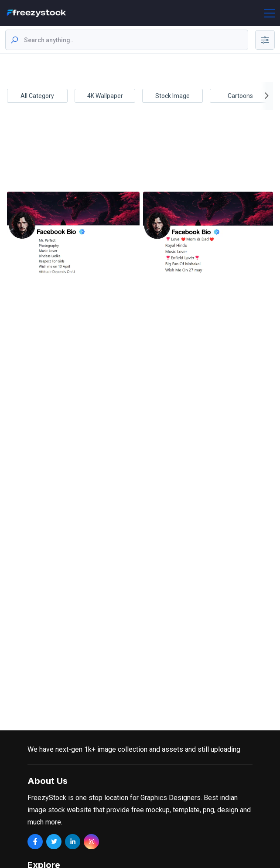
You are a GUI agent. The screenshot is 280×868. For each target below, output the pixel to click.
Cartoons (240, 96)
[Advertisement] (138, 156)
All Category (37, 96)
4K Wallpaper (105, 96)
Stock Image (172, 96)
